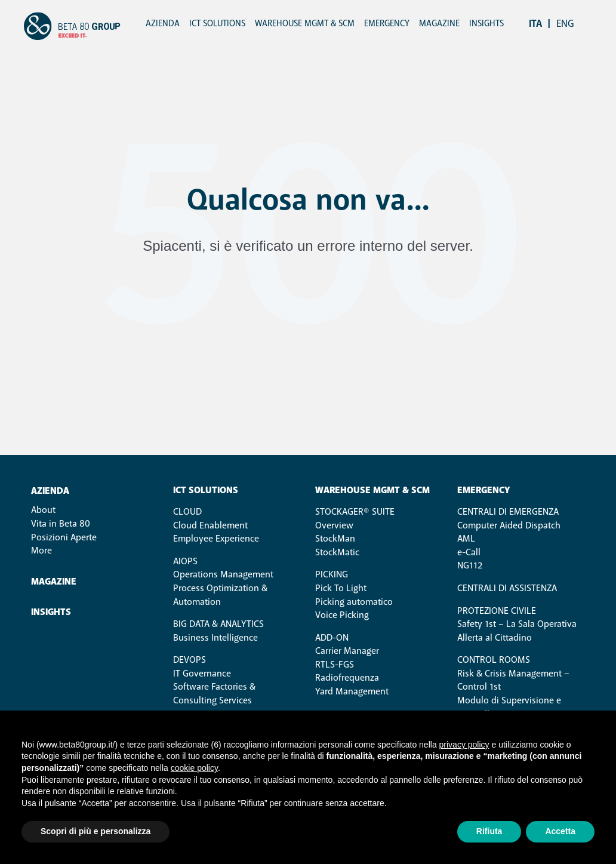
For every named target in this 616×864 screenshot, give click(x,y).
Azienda (50, 491)
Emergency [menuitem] (387, 24)
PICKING (332, 574)
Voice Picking (342, 615)
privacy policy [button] (464, 745)
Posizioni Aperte (64, 537)
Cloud (187, 512)
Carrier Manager (347, 651)
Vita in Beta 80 (61, 524)
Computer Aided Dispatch (509, 525)
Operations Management (223, 574)
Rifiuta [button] (489, 831)
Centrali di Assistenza (507, 588)
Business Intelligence (215, 638)
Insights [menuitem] (486, 24)
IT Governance (202, 674)
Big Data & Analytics (218, 624)
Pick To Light (341, 588)
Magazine (54, 582)
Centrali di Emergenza (508, 512)
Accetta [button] (560, 831)
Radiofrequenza (347, 678)
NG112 (470, 565)
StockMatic (337, 552)
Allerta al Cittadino (495, 638)
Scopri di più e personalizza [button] (96, 831)
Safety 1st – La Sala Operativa (517, 624)
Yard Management (352, 691)
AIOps (185, 561)
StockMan (335, 539)
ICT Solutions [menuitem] (217, 24)
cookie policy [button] (194, 768)
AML (466, 539)
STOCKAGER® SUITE (355, 512)
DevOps (190, 660)
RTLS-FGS (335, 665)
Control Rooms (494, 660)
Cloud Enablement (210, 525)
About (43, 510)
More (41, 551)
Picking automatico (354, 602)
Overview (334, 525)
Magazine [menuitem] (439, 24)
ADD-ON (332, 638)
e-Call (469, 552)
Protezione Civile (497, 611)
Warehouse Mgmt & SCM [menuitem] (305, 24)
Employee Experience (216, 539)
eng (565, 24)
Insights (51, 612)
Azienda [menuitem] (163, 24)
